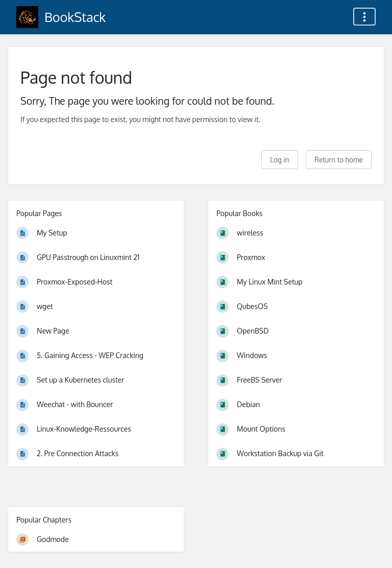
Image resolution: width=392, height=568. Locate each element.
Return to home (339, 160)
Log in (279, 160)
